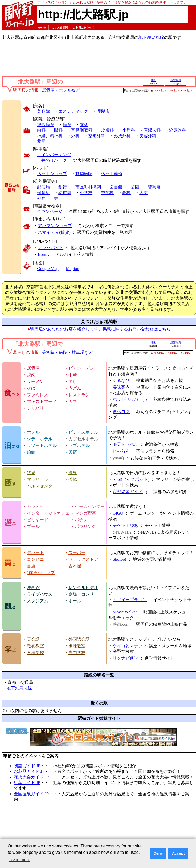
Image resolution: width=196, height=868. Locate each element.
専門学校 (77, 653)
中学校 (107, 193)
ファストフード (42, 401)
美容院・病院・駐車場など (67, 352)
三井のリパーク (52, 160)
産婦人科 (152, 130)
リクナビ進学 (125, 658)
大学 (144, 193)
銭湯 (31, 473)
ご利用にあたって (84, 28)
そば (31, 388)
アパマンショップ (55, 226)
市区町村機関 (88, 187)
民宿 (73, 452)
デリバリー (38, 408)
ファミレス (38, 395)
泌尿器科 (178, 130)
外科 (75, 136)
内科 (41, 130)
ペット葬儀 (112, 174)
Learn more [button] (19, 860)
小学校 (86, 193)
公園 (135, 187)
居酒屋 (33, 368)
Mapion (73, 269)
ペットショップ (52, 174)
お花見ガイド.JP (29, 771)
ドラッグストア (83, 559)
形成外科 (122, 136)
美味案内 (121, 387)
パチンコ (83, 520)
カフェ (75, 401)
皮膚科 (107, 130)
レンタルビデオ (83, 588)
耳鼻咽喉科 (82, 130)
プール (33, 526)
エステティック (73, 111)
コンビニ (35, 559)
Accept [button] (178, 853)
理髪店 (103, 111)
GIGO (118, 513)
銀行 (63, 187)
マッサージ (38, 479)
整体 (73, 479)
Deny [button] (158, 853)
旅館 (31, 452)
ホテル (33, 432)
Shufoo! (120, 559)
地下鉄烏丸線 (151, 37)
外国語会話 (79, 639)
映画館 (33, 588)
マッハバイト (51, 248)
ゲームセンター (90, 506)
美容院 (43, 111)
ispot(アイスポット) (131, 479)
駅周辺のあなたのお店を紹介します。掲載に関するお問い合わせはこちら (100, 329)
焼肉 (31, 375)
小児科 (129, 130)
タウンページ (50, 211)
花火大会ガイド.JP (31, 777)
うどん (75, 388)
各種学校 (35, 653)
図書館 (116, 187)
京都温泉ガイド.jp (130, 492)
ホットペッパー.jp (130, 399)
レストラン (79, 395)
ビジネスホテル (83, 432)
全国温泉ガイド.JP (31, 794)
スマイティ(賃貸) (54, 232)
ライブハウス (40, 594)
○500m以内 (160, 90)
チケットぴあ (125, 525)
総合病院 (46, 125)
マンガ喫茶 (85, 513)
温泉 (73, 473)
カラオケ (35, 506)
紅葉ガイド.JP (27, 783)
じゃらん (121, 451)
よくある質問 (60, 28)
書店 (31, 566)
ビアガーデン (81, 368)
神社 (41, 198)
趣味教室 (77, 646)
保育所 (43, 193)
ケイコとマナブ (128, 646)
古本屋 (75, 566)
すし (73, 381)
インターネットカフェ (48, 513)
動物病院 (84, 174)
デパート (35, 553)
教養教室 (35, 646)
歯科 (84, 125)
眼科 (58, 130)
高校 (126, 193)
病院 (67, 125)
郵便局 (43, 187)
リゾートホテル (42, 445)
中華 (73, 375)
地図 (153, 80)
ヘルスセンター (42, 486)
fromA (43, 254)
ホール (75, 601)
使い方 (42, 28)
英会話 (33, 639)
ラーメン (35, 381)
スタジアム (38, 601)
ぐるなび (121, 380)
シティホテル (40, 439)
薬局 (41, 141)
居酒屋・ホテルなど (61, 90)
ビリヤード (38, 520)
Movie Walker (125, 612)
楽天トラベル (125, 444)
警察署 (154, 187)
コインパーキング (54, 155)
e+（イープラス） (130, 600)
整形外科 (97, 136)
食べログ (121, 412)
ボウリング (85, 526)
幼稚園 (65, 193)
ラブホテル (79, 445)
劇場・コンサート (85, 594)
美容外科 (148, 136)
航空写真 (176, 80)
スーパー (77, 553)
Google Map (48, 269)
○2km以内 (174, 90)
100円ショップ (41, 573)
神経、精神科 (50, 136)
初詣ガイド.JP (27, 766)
